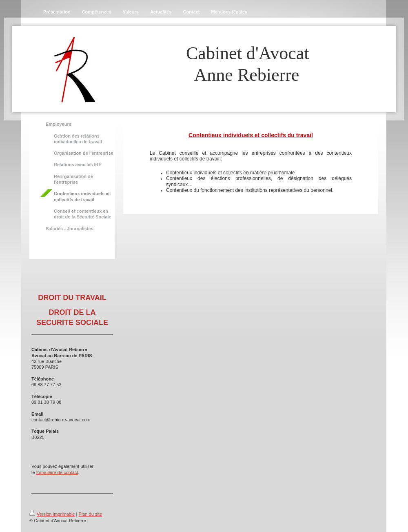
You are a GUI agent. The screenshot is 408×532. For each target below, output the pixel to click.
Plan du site (90, 514)
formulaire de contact (57, 472)
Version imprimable (52, 514)
